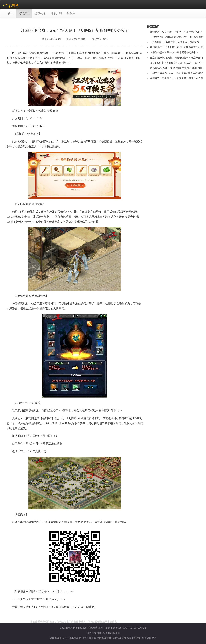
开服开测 (56, 13)
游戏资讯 (24, 13)
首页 (11, 13)
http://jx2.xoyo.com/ (63, 591)
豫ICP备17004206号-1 (134, 628)
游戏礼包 (40, 13)
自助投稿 (91, 633)
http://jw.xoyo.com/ (56, 599)
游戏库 (71, 13)
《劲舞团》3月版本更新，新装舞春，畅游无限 (175, 42)
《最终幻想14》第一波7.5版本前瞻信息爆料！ (174, 52)
